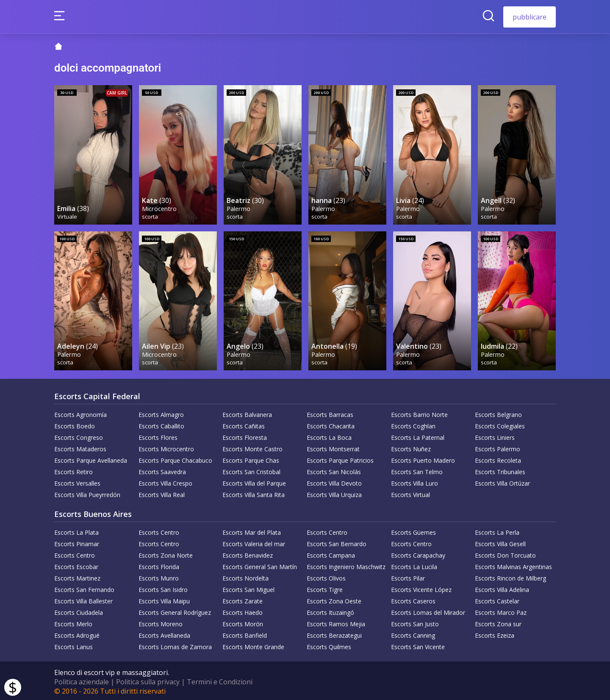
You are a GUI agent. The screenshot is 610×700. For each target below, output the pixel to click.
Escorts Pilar (408, 576)
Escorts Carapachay (418, 553)
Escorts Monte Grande (253, 645)
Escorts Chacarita (331, 424)
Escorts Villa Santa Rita (254, 493)
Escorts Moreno (161, 622)
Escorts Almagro (161, 412)
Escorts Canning (413, 633)
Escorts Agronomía (80, 412)
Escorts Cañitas (244, 424)
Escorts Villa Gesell (500, 542)
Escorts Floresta (245, 435)
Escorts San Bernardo (337, 542)
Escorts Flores (158, 435)
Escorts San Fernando (84, 587)
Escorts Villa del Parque (254, 481)
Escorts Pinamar (77, 542)
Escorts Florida (159, 565)
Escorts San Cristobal (251, 470)
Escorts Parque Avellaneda (91, 458)
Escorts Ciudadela (79, 610)
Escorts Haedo (243, 610)
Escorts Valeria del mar (254, 542)
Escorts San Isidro (163, 587)
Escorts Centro (159, 530)
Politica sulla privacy (148, 680)
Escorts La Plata (76, 530)
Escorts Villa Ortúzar (502, 481)
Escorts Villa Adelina (502, 587)
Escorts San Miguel (248, 587)
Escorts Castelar (497, 599)
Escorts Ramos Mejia (336, 622)
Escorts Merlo (73, 622)
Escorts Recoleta (498, 458)
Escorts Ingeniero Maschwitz (346, 565)
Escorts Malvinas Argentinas (513, 565)
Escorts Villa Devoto (334, 481)
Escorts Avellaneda (164, 633)
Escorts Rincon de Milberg (510, 576)
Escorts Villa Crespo (165, 481)
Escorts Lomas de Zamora (175, 645)
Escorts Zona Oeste (334, 599)
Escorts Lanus (73, 645)
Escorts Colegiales (500, 424)
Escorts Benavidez (248, 553)
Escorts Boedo (75, 424)
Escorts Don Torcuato (505, 553)
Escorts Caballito (161, 424)
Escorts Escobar (76, 565)
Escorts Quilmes (329, 645)
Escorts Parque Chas (251, 458)
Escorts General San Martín (260, 565)
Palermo (239, 207)
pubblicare (530, 17)
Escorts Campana (331, 553)
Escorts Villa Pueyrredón (87, 493)
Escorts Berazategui (334, 633)
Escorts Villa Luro (415, 481)
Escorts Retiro (73, 470)
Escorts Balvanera (247, 412)
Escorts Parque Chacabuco (175, 458)
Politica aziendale (82, 680)
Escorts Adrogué (77, 633)
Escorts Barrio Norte (419, 412)
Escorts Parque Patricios (340, 458)
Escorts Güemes (413, 530)
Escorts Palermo (498, 447)
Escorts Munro (159, 576)
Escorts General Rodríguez (175, 610)
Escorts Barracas (330, 412)
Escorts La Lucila (414, 565)
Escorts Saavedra (162, 470)
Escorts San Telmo (417, 470)
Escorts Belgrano (498, 412)
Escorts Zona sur (498, 622)
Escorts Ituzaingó (330, 610)
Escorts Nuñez (411, 447)
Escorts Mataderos (80, 447)
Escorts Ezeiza (495, 633)
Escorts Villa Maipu (164, 599)
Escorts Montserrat (333, 447)
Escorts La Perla (497, 530)
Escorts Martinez (77, 576)
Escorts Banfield (245, 633)
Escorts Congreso (79, 435)
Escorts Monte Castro (252, 447)
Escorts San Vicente (418, 645)
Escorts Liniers (495, 435)
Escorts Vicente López (421, 587)
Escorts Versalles (77, 481)
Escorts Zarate (243, 599)
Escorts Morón (243, 622)
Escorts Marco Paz (501, 610)
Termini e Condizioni (220, 680)
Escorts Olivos (326, 576)
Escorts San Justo (415, 622)
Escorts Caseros (413, 599)
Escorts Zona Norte (166, 553)
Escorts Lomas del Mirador (428, 610)
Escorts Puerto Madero (423, 458)
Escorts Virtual (410, 493)
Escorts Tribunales (500, 470)
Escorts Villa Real (162, 493)
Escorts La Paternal (418, 435)
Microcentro (160, 207)
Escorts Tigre (325, 587)
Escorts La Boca (329, 435)
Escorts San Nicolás (334, 470)
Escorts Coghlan (413, 424)
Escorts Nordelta (245, 576)
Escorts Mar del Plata (252, 530)
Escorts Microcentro (166, 447)
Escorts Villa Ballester (83, 599)
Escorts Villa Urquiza (334, 493)
